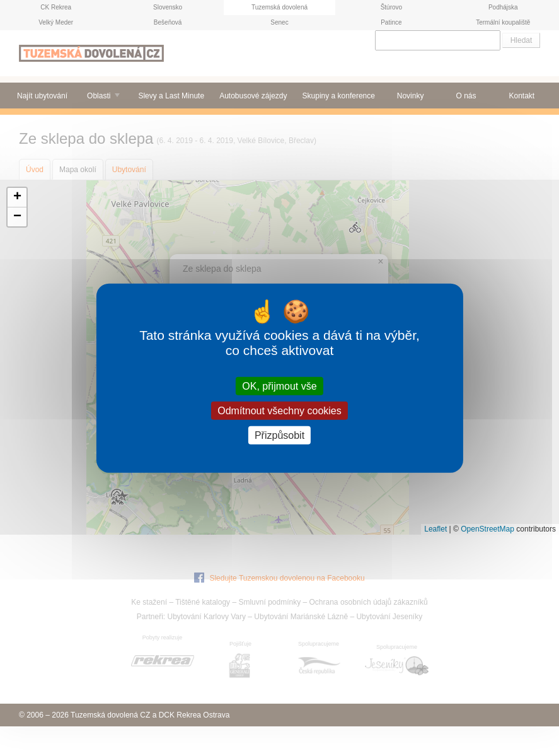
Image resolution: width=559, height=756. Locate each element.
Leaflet (435, 529)
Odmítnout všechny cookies (279, 410)
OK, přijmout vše (279, 386)
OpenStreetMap (487, 529)
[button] (17, 198)
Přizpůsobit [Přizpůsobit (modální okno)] (279, 435)
